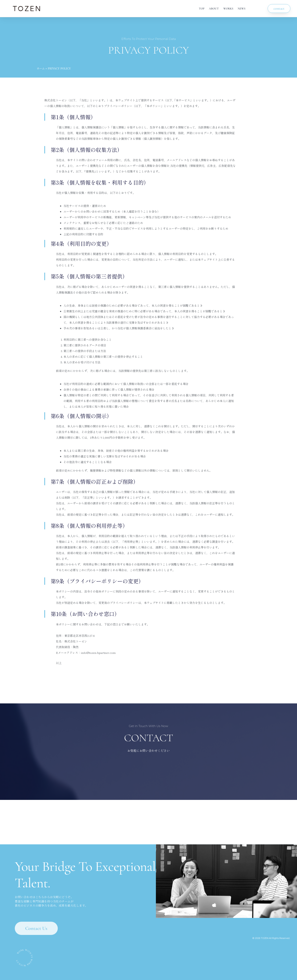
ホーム (41, 68)
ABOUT (214, 9)
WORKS (228, 9)
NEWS (242, 9)
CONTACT (149, 738)
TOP (202, 9)
